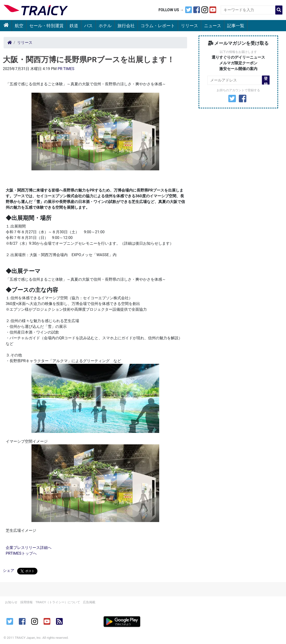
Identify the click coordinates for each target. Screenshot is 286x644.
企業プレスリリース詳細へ (29, 548)
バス (88, 26)
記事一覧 (236, 26)
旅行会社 (126, 26)
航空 (19, 26)
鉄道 (74, 26)
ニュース (213, 26)
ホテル (105, 26)
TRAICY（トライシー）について (58, 602)
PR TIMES (66, 69)
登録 (266, 80)
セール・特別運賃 (46, 26)
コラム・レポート (158, 26)
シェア (9, 570)
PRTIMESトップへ (21, 553)
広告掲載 (89, 602)
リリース (189, 26)
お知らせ (11, 602)
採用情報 (26, 602)
